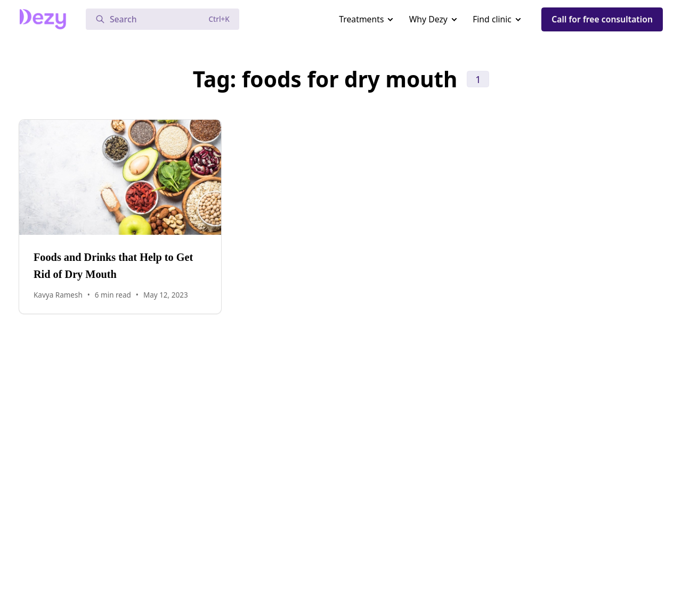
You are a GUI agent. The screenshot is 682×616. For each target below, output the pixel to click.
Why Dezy (428, 19)
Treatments (361, 19)
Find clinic (492, 19)
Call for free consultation (602, 19)
